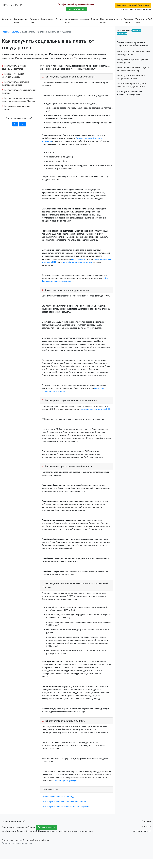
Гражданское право (20, 21)
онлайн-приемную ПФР (65, 781)
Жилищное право (34, 21)
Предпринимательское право (111, 21)
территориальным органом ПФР (95, 409)
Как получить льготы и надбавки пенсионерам (65, 802)
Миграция (84, 19)
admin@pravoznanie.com (38, 840)
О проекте (146, 821)
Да (15, 124)
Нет (23, 124)
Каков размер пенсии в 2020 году (59, 797)
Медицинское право (71, 21)
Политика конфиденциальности (17, 843)
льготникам (136, 31)
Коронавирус (47, 19)
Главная (6, 32)
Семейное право (129, 21)
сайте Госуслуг (78, 259)
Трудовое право (140, 21)
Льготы (59, 19)
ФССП (149, 19)
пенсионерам (122, 34)
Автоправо (7, 19)
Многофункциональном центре (77, 262)
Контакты (147, 826)
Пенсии (95, 19)
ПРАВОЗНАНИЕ (13, 5)
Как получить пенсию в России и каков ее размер (66, 807)
